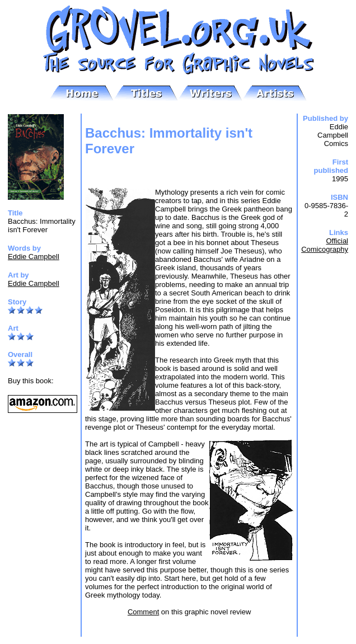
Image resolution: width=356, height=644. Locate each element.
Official (338, 241)
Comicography (325, 249)
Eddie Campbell (34, 257)
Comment (143, 612)
